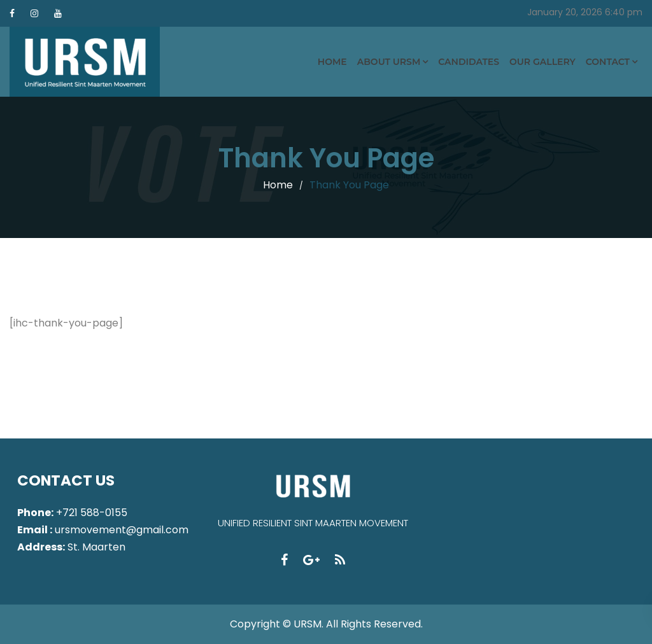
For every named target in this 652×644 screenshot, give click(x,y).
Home (332, 62)
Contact (608, 62)
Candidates (469, 62)
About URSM (389, 62)
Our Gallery (542, 62)
